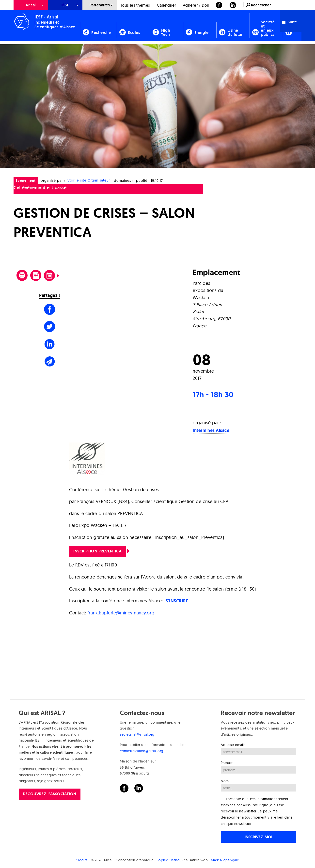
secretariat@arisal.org (137, 734)
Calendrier (166, 5)
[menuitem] (31, 5)
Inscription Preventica (97, 551)
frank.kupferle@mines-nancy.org (121, 613)
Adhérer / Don (196, 5)
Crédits (82, 860)
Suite (290, 22)
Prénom (227, 763)
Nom (225, 781)
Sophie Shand (168, 860)
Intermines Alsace (211, 430)
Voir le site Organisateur (89, 181)
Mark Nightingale (225, 860)
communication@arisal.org (142, 751)
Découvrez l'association (49, 794)
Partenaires (100, 5)
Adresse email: (233, 745)
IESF (65, 5)
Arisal (31, 5)
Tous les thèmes (135, 5)
